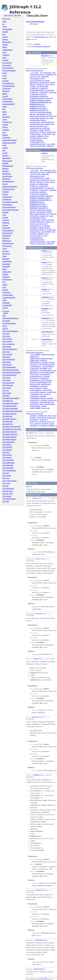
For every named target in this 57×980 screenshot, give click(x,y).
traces (45, 138)
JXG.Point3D (7, 455)
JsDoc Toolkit (44, 978)
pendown (38, 424)
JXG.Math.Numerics (9, 419)
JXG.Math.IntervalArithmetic (12, 411)
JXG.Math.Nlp (7, 416)
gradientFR (49, 90)
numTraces (50, 124)
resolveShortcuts (36, 394)
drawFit (44, 262)
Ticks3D (5, 290)
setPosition (34, 402)
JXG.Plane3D (7, 450)
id (47, 110)
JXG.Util (5, 486)
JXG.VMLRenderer (9, 499)
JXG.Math (6, 396)
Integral (5, 135)
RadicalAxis (7, 236)
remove (46, 388)
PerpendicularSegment (10, 210)
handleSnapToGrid (44, 382)
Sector (5, 249)
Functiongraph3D (8, 104)
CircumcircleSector (9, 71)
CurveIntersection (9, 86)
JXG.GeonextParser (9, 375)
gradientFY (44, 92)
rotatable (33, 130)
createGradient (47, 366)
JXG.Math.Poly (8, 424)
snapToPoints (35, 406)
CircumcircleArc (8, 68)
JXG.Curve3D (7, 354)
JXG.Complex (7, 341)
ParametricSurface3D (10, 202)
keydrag (33, 418)
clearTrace (34, 364)
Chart (4, 52)
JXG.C (5, 326)
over (31, 424)
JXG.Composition (9, 344)
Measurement (7, 161)
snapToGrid (34, 132)
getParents (34, 378)
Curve (5, 78)
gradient (33, 86)
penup (52, 424)
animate (45, 362)
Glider (5, 107)
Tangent (5, 274)
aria (54, 72)
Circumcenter (7, 63)
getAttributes (45, 374)
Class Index (8, 15)
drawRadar (45, 309)
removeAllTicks (36, 390)
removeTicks (51, 392)
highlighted (34, 102)
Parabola (6, 192)
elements (45, 153)
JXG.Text (6, 473)
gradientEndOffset (37, 90)
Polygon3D (6, 228)
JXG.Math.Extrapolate (10, 403)
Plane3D (5, 212)
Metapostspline (8, 166)
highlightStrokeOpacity (39, 108)
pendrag (45, 424)
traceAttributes (36, 138)
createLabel (34, 368)
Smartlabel (6, 264)
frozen (52, 84)
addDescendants (48, 354)
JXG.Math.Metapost (9, 414)
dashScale (45, 76)
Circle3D (5, 60)
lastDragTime (40, 116)
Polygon (5, 225)
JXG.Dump (6, 357)
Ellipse (5, 94)
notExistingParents (37, 124)
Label (4, 145)
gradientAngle (43, 86)
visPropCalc (41, 146)
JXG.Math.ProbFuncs (10, 434)
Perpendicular (7, 205)
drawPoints (45, 297)
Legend (5, 148)
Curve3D (6, 81)
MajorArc (6, 156)
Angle (4, 21)
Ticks (4, 287)
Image (5, 120)
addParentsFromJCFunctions (41, 358)
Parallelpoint (7, 200)
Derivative (6, 91)
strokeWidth (46, 134)
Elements (7, 19)
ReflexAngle (7, 241)
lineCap (54, 116)
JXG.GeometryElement (11, 370)
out (53, 422)
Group (5, 112)
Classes (6, 311)
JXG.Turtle (6, 483)
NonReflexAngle (8, 181)
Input (4, 132)
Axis (4, 34)
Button (5, 47)
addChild (37, 354)
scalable (41, 130)
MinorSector (7, 174)
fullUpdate (34, 372)
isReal (32, 116)
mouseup (43, 422)
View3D (5, 308)
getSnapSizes (35, 380)
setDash (43, 396)
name (51, 118)
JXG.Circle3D (7, 339)
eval (50, 368)
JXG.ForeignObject (9, 367)
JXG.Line (6, 391)
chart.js (37, 44)
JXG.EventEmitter (9, 360)
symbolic (33, 136)
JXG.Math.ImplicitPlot (10, 409)
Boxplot (5, 45)
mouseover (44, 118)
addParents (34, 356)
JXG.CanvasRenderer (10, 331)
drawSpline (45, 318)
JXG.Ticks (6, 478)
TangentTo (6, 277)
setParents (52, 400)
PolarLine (6, 220)
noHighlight (34, 386)
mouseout (44, 420)
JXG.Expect (7, 362)
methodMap (34, 118)
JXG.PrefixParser (9, 463)
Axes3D (5, 32)
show (42, 404)
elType (52, 82)
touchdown (34, 425)
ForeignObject (7, 99)
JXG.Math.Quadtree (9, 437)
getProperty (44, 378)
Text (4, 282)
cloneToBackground (47, 364)
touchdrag (43, 425)
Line (4, 151)
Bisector (5, 40)
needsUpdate (35, 122)
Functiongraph (7, 101)
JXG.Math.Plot (7, 421)
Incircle (5, 127)
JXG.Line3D (7, 393)
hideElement (46, 384)
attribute (33, 416)
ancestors (48, 72)
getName (46, 376)
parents (33, 126)
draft (42, 78)
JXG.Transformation (9, 481)
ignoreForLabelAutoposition (41, 112)
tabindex (41, 136)
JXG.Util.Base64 (8, 489)
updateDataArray (47, 332)
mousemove (34, 420)
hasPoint (33, 384)
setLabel (50, 398)
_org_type (34, 72)
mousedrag (51, 418)
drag (55, 416)
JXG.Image (6, 380)
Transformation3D (9, 298)
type (48, 144)
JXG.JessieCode (8, 383)
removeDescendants (38, 392)
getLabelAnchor (36, 376)
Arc (4, 24)
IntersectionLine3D (9, 143)
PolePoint (6, 223)
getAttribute (35, 374)
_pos (41, 72)
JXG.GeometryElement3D (12, 372)
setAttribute (34, 396)
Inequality (6, 130)
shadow (47, 130)
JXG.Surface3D (8, 468)
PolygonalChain (8, 231)
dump (48, 80)
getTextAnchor (47, 380)
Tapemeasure (7, 280)
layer (48, 116)
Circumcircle (7, 65)
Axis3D (5, 37)
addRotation (35, 360)
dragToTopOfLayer (37, 80)
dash (39, 76)
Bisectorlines (7, 42)
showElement (50, 404)
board (43, 74)
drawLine (45, 278)
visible (53, 144)
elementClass (44, 82)
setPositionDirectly (47, 402)
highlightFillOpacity (37, 104)
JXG (4, 316)
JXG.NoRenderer (8, 442)
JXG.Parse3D (7, 447)
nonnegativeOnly (47, 122)
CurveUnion (7, 89)
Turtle (4, 300)
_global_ (5, 313)
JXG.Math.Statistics (9, 440)
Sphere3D (6, 267)
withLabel (50, 146)
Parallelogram (7, 197)
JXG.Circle (6, 336)
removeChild (47, 390)
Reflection (6, 238)
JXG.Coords (7, 347)
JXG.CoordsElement (10, 349)
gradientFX (34, 92)
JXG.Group (6, 378)
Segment (6, 251)
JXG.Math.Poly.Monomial (11, 427)
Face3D (5, 96)
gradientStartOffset (38, 98)
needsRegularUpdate (38, 120)
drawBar (44, 251)
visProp (33, 146)
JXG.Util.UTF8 (7, 494)
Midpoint (5, 169)
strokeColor (51, 132)
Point (4, 215)
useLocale (46, 408)
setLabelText (35, 400)
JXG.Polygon (7, 458)
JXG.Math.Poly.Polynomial (12, 429)
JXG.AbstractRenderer (10, 318)
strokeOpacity (35, 134)
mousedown (41, 418)
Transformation (8, 295)
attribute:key (42, 416)
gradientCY (44, 88)
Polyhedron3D (7, 233)
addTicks (44, 360)
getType (33, 382)
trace (47, 136)
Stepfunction (7, 272)
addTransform (35, 362)
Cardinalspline (7, 50)
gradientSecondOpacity (39, 96)
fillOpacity (40, 84)
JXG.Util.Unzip (8, 491)
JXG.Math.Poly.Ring (9, 432)
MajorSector (7, 158)
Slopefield (6, 259)
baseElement (35, 74)
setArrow (47, 394)
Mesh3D (5, 163)
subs (53, 134)
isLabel (49, 114)
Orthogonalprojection (10, 187)
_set (32, 354)
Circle (4, 58)
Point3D (5, 218)
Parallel (5, 194)
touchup (51, 425)
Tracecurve (6, 292)
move (49, 422)
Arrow (4, 27)
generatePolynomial (46, 372)
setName (44, 400)
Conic (4, 76)
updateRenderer (47, 340)
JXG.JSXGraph (8, 385)
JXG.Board (6, 321)
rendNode (46, 128)
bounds (52, 362)
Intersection (7, 138)
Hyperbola (6, 117)
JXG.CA (5, 329)
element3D (34, 82)
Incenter (5, 125)
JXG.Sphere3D (8, 465)
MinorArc (6, 171)
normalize (43, 386)
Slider (4, 256)
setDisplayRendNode (38, 398)
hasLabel (49, 98)
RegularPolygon (8, 243)
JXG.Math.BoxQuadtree (11, 398)
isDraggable (41, 114)
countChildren (35, 366)
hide (39, 384)
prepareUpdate (36, 388)
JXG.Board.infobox (9, 323)
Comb (5, 73)
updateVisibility (35, 408)
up (56, 425)
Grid (4, 109)
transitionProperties (38, 144)
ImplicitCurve (7, 122)
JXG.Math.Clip (7, 401)
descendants (35, 78)
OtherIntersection (8, 189)
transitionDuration (37, 142)
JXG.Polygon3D (8, 460)
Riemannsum (7, 246)
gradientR (52, 92)
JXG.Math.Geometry (10, 406)
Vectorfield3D (7, 305)
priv (46, 126)
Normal (5, 184)
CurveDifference (8, 83)
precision (40, 126)
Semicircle (6, 254)
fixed (47, 84)
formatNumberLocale (48, 370)
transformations (36, 140)
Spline (5, 269)
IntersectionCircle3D (10, 140)
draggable (44, 368)
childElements (51, 74)
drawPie (44, 289)
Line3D (5, 153)
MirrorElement (7, 176)
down (50, 416)
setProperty (34, 404)
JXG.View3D (7, 496)
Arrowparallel (7, 29)
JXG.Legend (7, 388)
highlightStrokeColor (38, 106)
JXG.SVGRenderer (9, 470)
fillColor (33, 84)
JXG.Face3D (7, 365)
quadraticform (35, 128)
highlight (33, 100)
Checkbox (6, 55)
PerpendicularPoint (9, 207)
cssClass (33, 76)
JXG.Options (7, 445)
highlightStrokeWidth (38, 110)
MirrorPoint (6, 179)
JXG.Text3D (7, 476)
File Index (17, 15)
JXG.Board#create (42, 37)
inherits (33, 114)
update (44, 406)
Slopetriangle (7, 261)
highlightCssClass (44, 100)
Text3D (5, 285)
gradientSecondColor (38, 94)
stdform (43, 132)
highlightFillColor (45, 102)
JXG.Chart (6, 334)
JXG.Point (6, 452)
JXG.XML (6, 501)
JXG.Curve (6, 352)
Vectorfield (6, 303)
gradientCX (34, 88)
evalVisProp (34, 370)
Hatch (4, 114)
